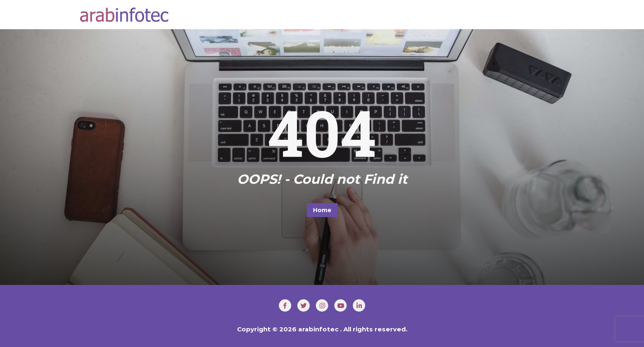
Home (322, 210)
